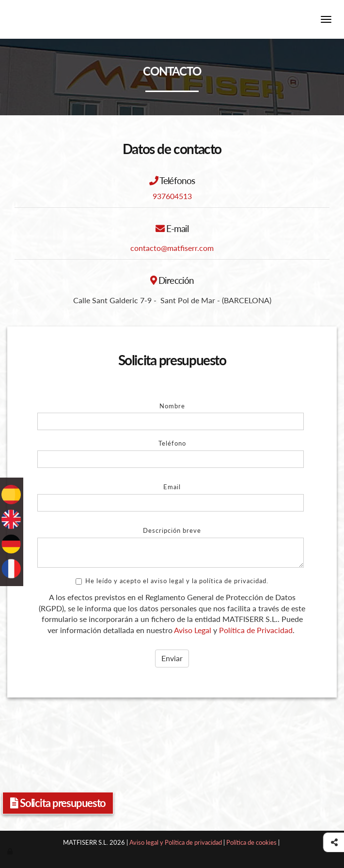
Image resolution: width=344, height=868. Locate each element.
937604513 (172, 196)
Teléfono (172, 443)
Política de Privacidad (256, 630)
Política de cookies (251, 842)
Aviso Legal (193, 630)
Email (172, 487)
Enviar (172, 658)
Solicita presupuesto (58, 803)
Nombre (172, 406)
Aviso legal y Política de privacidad (176, 842)
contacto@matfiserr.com (172, 248)
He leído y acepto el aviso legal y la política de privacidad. (172, 581)
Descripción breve (172, 530)
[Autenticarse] (11, 851)
